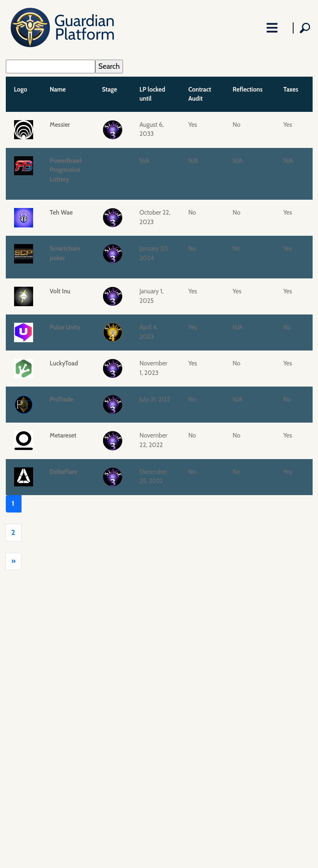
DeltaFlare (63, 472)
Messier (60, 125)
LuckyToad (64, 363)
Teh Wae (61, 213)
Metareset (63, 435)
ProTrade (61, 399)
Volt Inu (60, 291)
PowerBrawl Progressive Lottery (66, 170)
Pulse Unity (65, 327)
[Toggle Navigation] (272, 28)
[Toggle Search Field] (303, 28)
